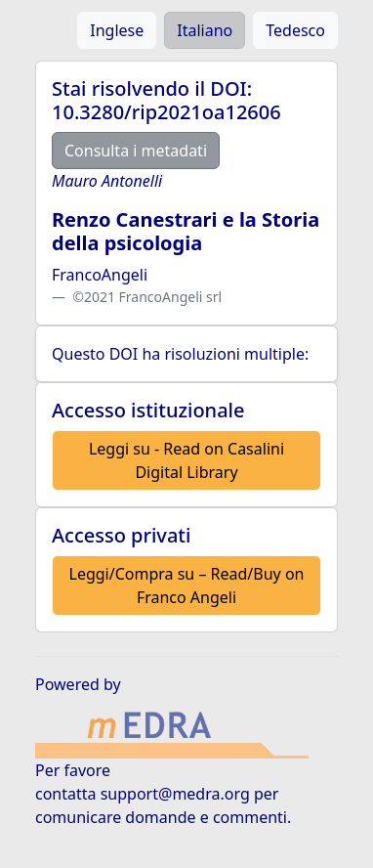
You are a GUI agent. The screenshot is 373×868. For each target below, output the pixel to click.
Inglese (117, 30)
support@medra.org (175, 794)
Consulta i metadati (136, 151)
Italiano (205, 30)
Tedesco (295, 30)
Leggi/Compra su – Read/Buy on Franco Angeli (187, 586)
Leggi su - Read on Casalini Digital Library (186, 460)
